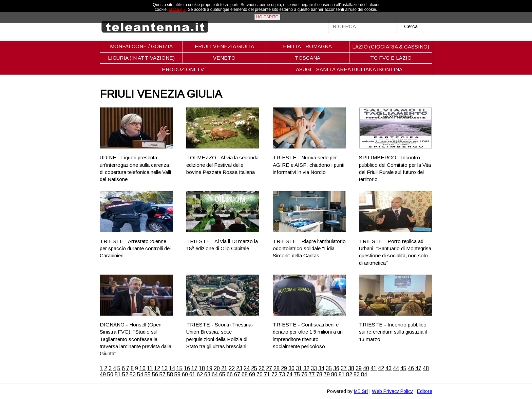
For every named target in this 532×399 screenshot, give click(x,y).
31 (299, 368)
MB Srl (361, 391)
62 (200, 374)
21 (224, 368)
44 (396, 368)
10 (142, 368)
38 (351, 368)
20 (217, 368)
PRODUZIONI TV (183, 69)
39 (359, 368)
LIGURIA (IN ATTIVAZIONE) (141, 58)
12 (157, 368)
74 (289, 374)
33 (314, 368)
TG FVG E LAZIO (391, 58)
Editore (425, 391)
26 (262, 368)
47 (418, 368)
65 (222, 374)
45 (403, 368)
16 (187, 368)
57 (163, 374)
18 (202, 368)
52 (125, 374)
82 (349, 374)
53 (133, 374)
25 (254, 368)
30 (291, 368)
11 (150, 368)
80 (334, 374)
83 (357, 374)
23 (239, 368)
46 (411, 368)
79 (327, 374)
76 (304, 374)
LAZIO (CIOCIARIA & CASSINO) (391, 47)
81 (342, 374)
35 (329, 368)
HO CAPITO (267, 17)
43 (388, 368)
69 (252, 374)
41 (374, 368)
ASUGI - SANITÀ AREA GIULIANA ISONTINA (349, 69)
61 (192, 374)
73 (282, 374)
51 (118, 374)
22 (232, 368)
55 (148, 374)
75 (297, 374)
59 (177, 374)
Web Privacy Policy (392, 391)
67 (237, 374)
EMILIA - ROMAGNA (307, 46)
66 (230, 374)
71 (267, 374)
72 (274, 374)
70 (260, 374)
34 (321, 368)
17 (194, 368)
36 (336, 368)
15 (179, 368)
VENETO (224, 58)
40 (366, 368)
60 (185, 374)
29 (284, 368)
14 (172, 368)
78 (319, 374)
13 (165, 368)
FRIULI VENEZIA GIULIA (224, 46)
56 (155, 374)
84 (364, 374)
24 (247, 368)
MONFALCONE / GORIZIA (141, 46)
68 (245, 374)
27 (269, 368)
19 (209, 368)
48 (426, 368)
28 (277, 368)
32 (306, 368)
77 (312, 374)
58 (170, 374)
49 (103, 374)
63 (207, 374)
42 (381, 368)
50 (110, 374)
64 (215, 374)
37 (344, 368)
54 (140, 374)
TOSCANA (308, 58)
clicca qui (177, 9)
